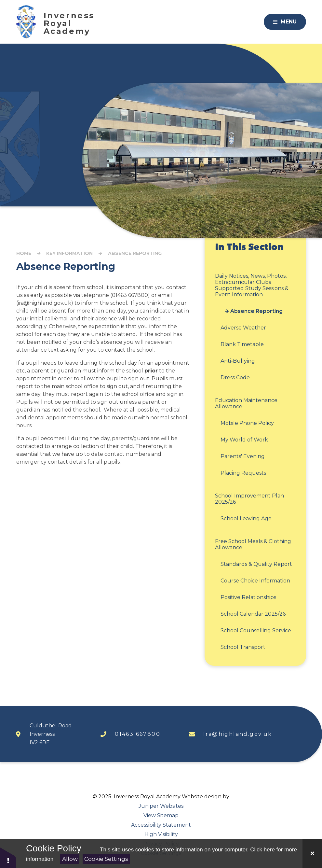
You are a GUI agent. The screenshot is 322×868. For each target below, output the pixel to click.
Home (24, 253)
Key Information (69, 253)
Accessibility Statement (161, 825)
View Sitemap (161, 815)
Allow (70, 859)
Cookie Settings (106, 859)
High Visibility (161, 834)
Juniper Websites (161, 806)
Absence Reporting (135, 253)
